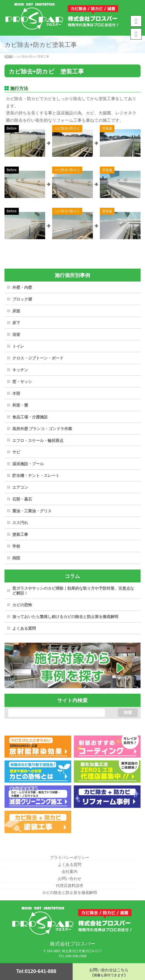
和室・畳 (20, 405)
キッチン (20, 370)
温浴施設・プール (28, 464)
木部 (16, 393)
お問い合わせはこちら (109, 972)
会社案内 (70, 871)
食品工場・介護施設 (30, 417)
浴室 (16, 335)
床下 (16, 323)
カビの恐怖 (22, 605)
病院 (16, 558)
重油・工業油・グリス (32, 511)
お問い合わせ (70, 878)
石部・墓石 (22, 499)
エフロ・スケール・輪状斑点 (38, 441)
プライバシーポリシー (70, 857)
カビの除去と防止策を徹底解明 (70, 893)
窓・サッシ (22, 382)
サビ (16, 452)
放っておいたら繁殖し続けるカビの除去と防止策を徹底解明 (65, 617)
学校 (16, 546)
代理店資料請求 (70, 886)
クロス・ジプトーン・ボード (38, 358)
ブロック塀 (22, 299)
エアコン (20, 487)
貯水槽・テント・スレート (36, 476)
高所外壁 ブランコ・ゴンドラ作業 (42, 429)
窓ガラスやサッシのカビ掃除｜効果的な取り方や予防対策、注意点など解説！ (73, 591)
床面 (16, 311)
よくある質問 (24, 628)
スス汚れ (20, 523)
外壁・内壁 (22, 287)
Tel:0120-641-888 (36, 971)
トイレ (18, 346)
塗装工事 (20, 534)
